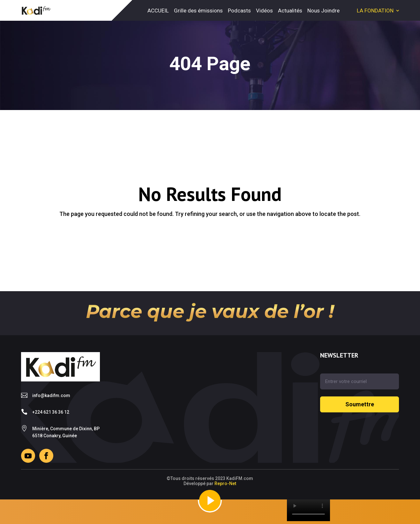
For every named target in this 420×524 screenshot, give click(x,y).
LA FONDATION (375, 11)
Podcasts (239, 11)
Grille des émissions (198, 11)
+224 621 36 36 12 (51, 412)
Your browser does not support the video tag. (308, 510)
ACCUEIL (158, 11)
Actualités (290, 11)
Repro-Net (225, 483)
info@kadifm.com (51, 395)
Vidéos (264, 11)
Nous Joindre (323, 11)
